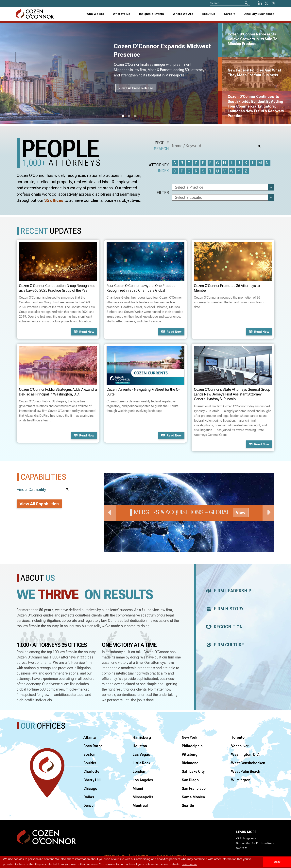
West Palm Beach (246, 771)
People (161, 146)
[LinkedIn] (260, 3)
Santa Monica (193, 797)
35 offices (54, 200)
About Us (209, 14)
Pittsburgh (191, 754)
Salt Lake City (193, 771)
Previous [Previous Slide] (110, 513)
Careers (230, 14)
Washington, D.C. (245, 754)
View (241, 513)
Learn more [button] (189, 864)
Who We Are (95, 14)
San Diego (190, 780)
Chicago (90, 788)
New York (189, 737)
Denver (89, 806)
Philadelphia (192, 746)
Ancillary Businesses (259, 14)
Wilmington (241, 780)
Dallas (89, 797)
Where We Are (183, 14)
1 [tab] (123, 116)
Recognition (223, 627)
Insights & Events (152, 14)
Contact (242, 848)
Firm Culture (224, 645)
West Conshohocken (248, 763)
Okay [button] (277, 862)
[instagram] (273, 3)
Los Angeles (143, 780)
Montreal (140, 806)
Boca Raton (93, 746)
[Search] (246, 3)
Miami (138, 788)
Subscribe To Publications (255, 843)
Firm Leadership (228, 591)
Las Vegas (141, 754)
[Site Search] (230, 3)
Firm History (224, 609)
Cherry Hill (92, 780)
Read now (84, 332)
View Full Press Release (136, 88)
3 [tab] (135, 116)
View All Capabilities (39, 504)
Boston (89, 754)
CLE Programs (246, 838)
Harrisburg (142, 737)
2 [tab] (129, 116)
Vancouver (240, 746)
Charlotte (91, 771)
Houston (140, 746)
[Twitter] (266, 3)
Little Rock (141, 763)
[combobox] (152, 14)
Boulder (90, 763)
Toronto (238, 737)
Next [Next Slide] (268, 513)
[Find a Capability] (44, 490)
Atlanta (90, 737)
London (139, 771)
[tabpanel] (111, 74)
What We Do (122, 14)
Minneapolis (143, 797)
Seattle (188, 806)
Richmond (190, 763)
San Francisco (194, 788)
